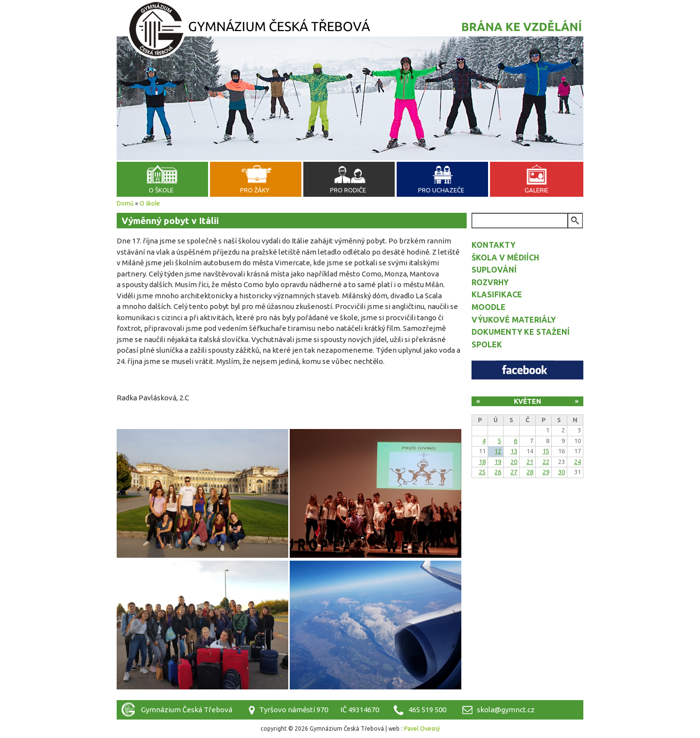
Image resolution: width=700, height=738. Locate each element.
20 (514, 462)
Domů (125, 203)
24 (577, 462)
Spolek (487, 344)
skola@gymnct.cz (506, 710)
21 (530, 462)
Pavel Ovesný (422, 729)
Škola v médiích (505, 257)
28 (530, 472)
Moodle (489, 307)
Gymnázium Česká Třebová (350, 32)
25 (482, 472)
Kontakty (493, 245)
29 (546, 472)
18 (482, 462)
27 (514, 472)
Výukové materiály (514, 320)
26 (498, 472)
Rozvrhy (490, 282)
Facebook (527, 370)
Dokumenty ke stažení (521, 332)
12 (498, 451)
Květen (527, 401)
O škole (161, 190)
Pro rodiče (348, 190)
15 (546, 451)
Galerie (536, 190)
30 (561, 472)
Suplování (494, 270)
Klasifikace (497, 294)
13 (514, 451)
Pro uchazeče (441, 190)
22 (546, 462)
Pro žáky (255, 190)
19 (498, 462)
